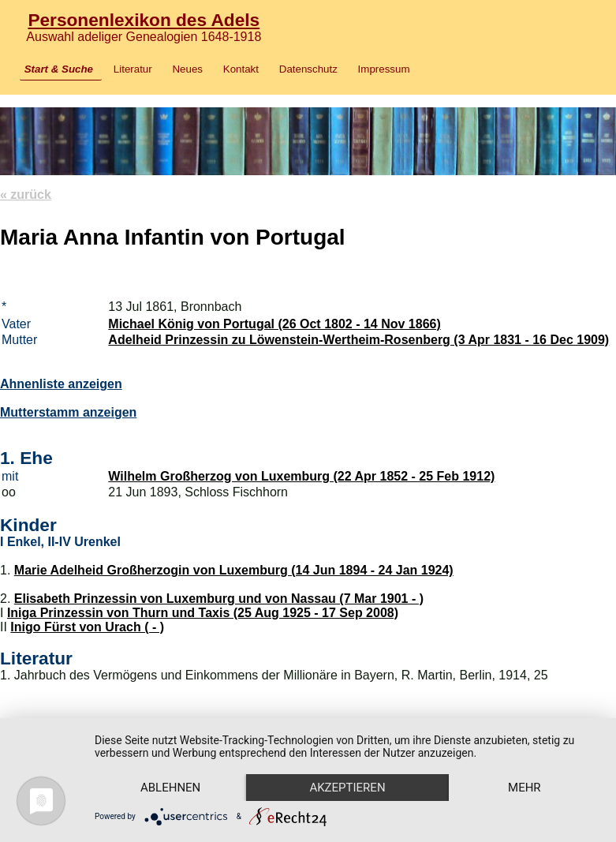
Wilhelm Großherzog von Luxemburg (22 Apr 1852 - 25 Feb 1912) (301, 476)
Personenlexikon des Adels (144, 20)
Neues (187, 69)
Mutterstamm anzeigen (68, 412)
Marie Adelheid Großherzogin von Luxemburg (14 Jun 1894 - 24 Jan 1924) (234, 570)
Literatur (133, 69)
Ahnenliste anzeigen (61, 384)
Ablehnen (170, 788)
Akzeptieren (347, 788)
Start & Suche (59, 69)
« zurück (26, 195)
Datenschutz (308, 69)
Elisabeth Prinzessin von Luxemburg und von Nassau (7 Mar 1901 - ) (219, 599)
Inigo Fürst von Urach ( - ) (87, 627)
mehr (525, 788)
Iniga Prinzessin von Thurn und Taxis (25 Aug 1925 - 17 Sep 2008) (203, 613)
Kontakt (241, 69)
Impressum (384, 69)
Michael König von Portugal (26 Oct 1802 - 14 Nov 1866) (274, 324)
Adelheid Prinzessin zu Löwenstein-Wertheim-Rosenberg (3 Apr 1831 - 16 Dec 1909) (358, 340)
